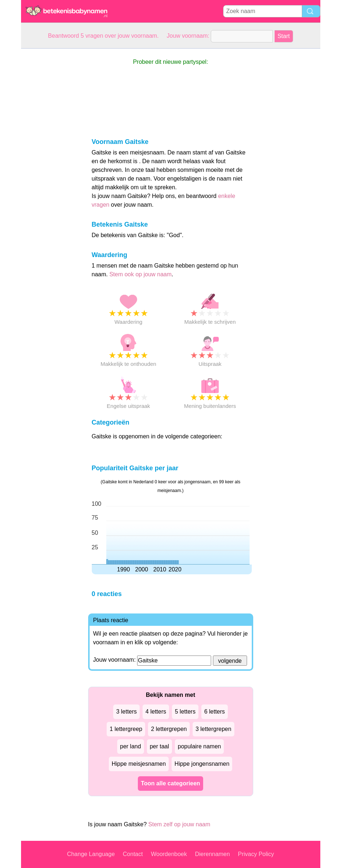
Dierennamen (212, 854)
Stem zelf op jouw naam (179, 824)
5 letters (185, 712)
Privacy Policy (256, 854)
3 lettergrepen (213, 729)
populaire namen (199, 746)
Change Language (91, 854)
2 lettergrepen (169, 729)
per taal (159, 746)
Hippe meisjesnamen (139, 764)
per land (131, 746)
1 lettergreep (126, 729)
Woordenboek (169, 854)
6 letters (215, 712)
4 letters (156, 712)
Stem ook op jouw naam (140, 274)
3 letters (126, 712)
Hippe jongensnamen (202, 764)
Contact (133, 854)
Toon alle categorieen (170, 783)
